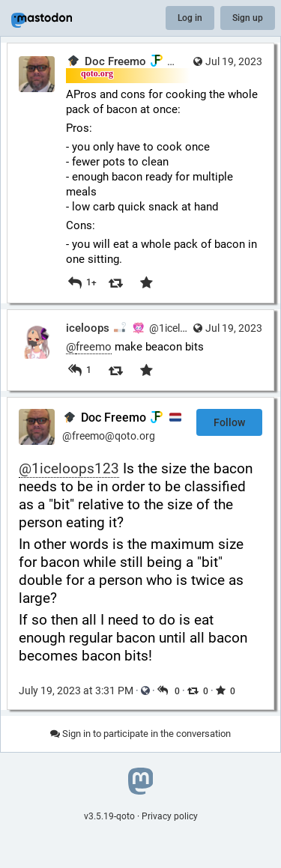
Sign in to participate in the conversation (140, 734)
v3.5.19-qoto (109, 816)
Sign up (248, 18)
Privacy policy (170, 816)
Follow (229, 422)
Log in (190, 18)
